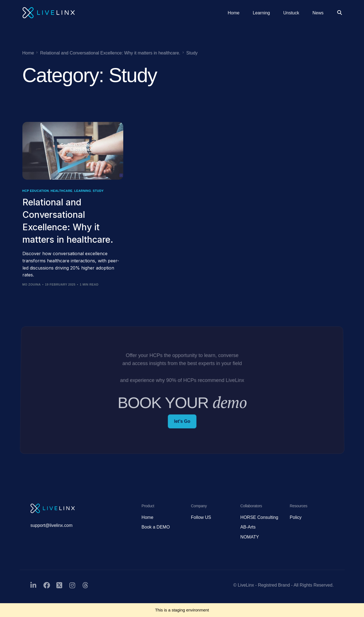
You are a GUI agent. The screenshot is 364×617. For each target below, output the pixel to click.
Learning (83, 191)
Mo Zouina (32, 284)
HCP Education (36, 191)
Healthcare (61, 191)
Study (98, 191)
